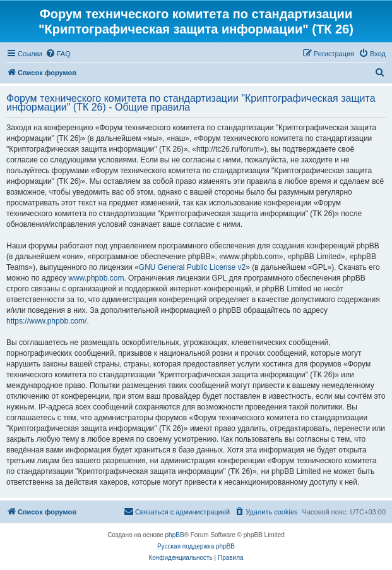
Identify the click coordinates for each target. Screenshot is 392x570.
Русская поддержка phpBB (196, 546)
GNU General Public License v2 (192, 267)
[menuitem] (58, 54)
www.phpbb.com (96, 278)
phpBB (175, 535)
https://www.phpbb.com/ (46, 321)
